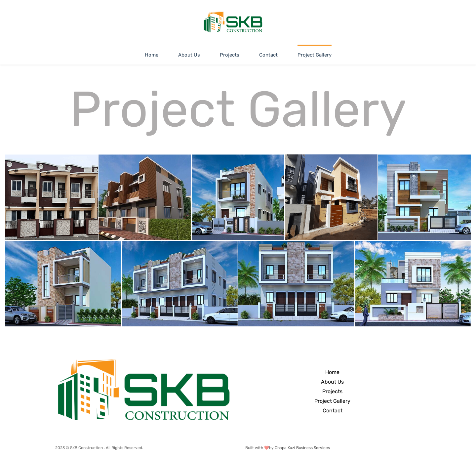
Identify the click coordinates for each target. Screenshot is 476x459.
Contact (333, 411)
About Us (332, 382)
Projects (332, 391)
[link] (144, 361)
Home (332, 372)
